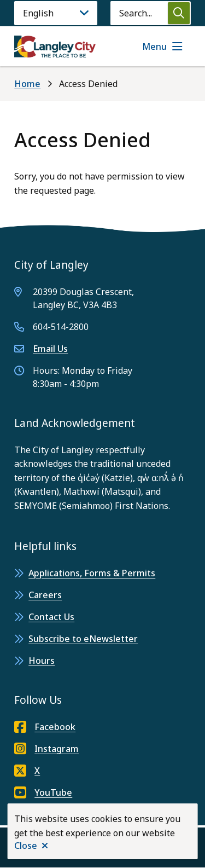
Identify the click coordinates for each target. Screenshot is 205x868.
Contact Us (51, 617)
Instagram (46, 749)
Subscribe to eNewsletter (83, 639)
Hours (42, 661)
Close (26, 846)
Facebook (45, 727)
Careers (45, 595)
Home (27, 84)
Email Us (50, 349)
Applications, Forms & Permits (92, 573)
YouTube (43, 792)
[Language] (56, 13)
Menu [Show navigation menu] (154, 47)
